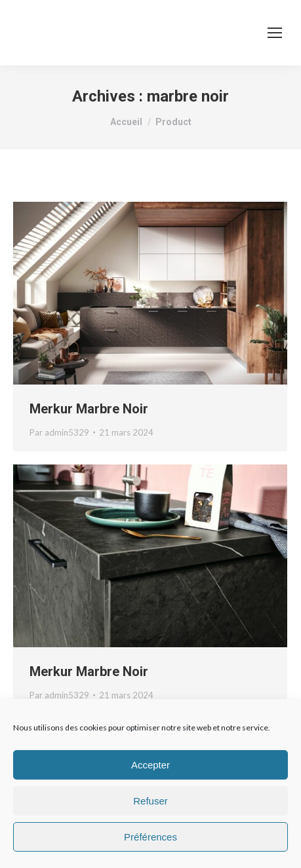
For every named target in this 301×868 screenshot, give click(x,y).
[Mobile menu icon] (275, 33)
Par (59, 432)
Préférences (150, 837)
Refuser (150, 801)
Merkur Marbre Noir (89, 409)
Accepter (150, 765)
